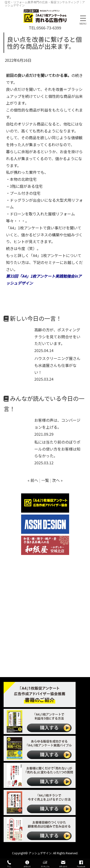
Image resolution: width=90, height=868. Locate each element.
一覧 (45, 480)
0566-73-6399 (49, 28)
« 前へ (33, 480)
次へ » (57, 480)
